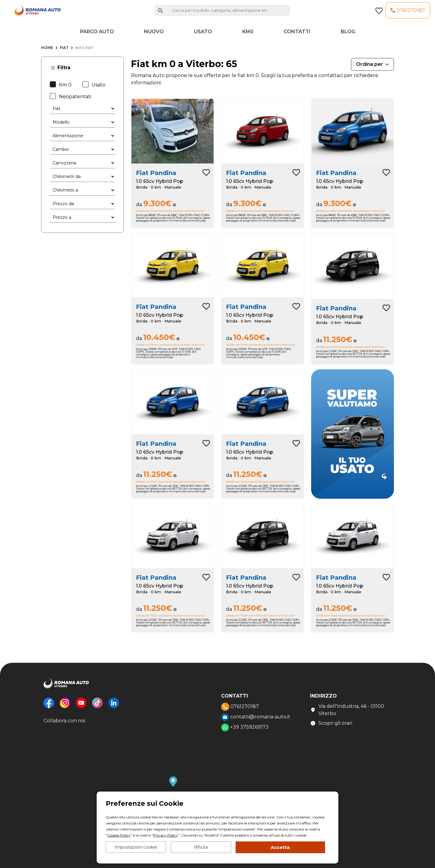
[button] (173, 785)
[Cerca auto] (229, 12)
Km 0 (61, 87)
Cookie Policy (119, 835)
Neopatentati (71, 99)
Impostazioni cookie (136, 847)
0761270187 (408, 12)
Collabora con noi (64, 724)
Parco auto (97, 35)
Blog (348, 35)
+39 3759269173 (245, 730)
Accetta (280, 847)
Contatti (297, 35)
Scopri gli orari (331, 726)
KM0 (248, 35)
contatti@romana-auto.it (256, 720)
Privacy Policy (166, 835)
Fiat (64, 51)
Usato (203, 35)
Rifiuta (201, 847)
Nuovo (154, 35)
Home (47, 51)
